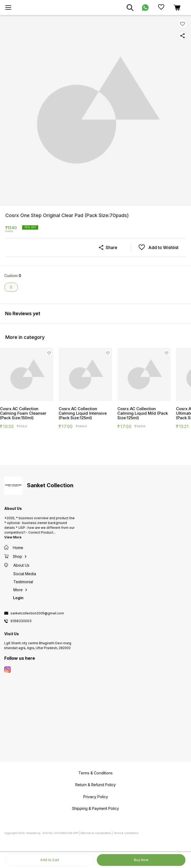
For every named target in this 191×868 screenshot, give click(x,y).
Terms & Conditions (126, 833)
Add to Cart (50, 860)
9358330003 (21, 621)
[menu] (8, 7)
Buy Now (141, 860)
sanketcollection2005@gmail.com (37, 613)
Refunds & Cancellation (96, 833)
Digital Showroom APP (60, 833)
